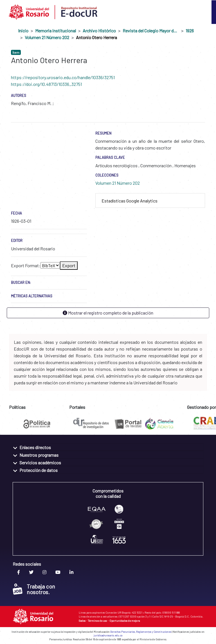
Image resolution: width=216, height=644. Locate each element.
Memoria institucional (56, 31)
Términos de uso (97, 621)
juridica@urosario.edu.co (108, 635)
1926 (190, 31)
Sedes (82, 621)
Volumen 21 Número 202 (47, 37)
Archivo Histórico (99, 31)
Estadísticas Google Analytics (130, 201)
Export (69, 265)
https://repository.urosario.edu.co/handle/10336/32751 (63, 77)
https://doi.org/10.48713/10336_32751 (46, 84)
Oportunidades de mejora (125, 621)
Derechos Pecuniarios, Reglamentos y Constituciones (141, 632)
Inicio (23, 31)
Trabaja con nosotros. (34, 589)
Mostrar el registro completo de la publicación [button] (108, 313)
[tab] (150, 201)
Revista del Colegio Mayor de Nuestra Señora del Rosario (151, 31)
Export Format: (26, 265)
